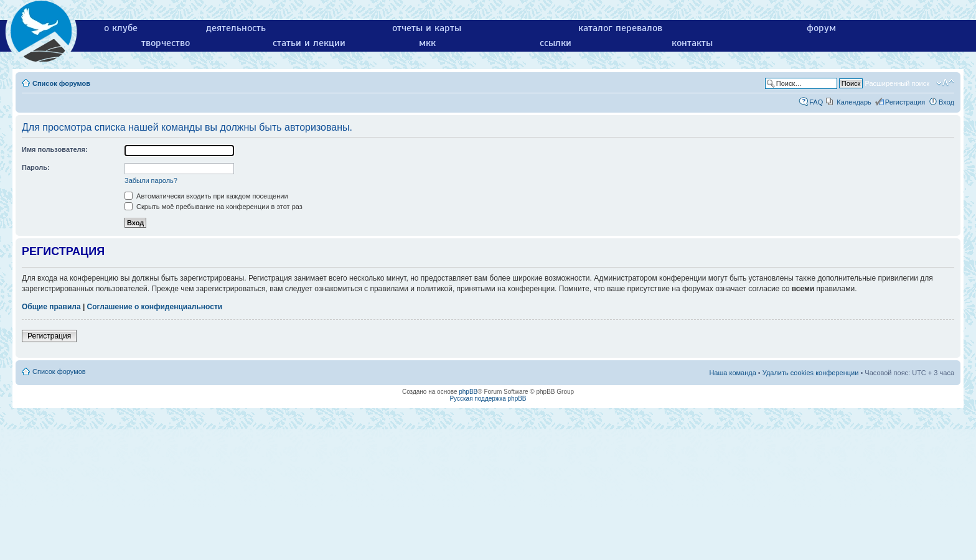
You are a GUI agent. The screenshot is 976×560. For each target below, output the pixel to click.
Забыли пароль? (151, 180)
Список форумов (61, 83)
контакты (692, 43)
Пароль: (36, 167)
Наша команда (732, 373)
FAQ (816, 102)
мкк (427, 43)
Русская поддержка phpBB (488, 399)
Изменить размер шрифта (945, 83)
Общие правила (51, 307)
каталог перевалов (620, 28)
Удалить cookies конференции (811, 373)
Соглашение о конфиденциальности (155, 307)
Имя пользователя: (55, 149)
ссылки (556, 43)
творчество (166, 43)
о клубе (121, 28)
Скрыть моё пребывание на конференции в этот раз (213, 207)
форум (821, 28)
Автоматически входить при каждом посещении (206, 196)
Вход (946, 102)
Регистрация (905, 102)
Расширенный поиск (897, 83)
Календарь (854, 102)
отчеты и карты (427, 28)
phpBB (468, 392)
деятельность (236, 28)
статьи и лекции (309, 43)
